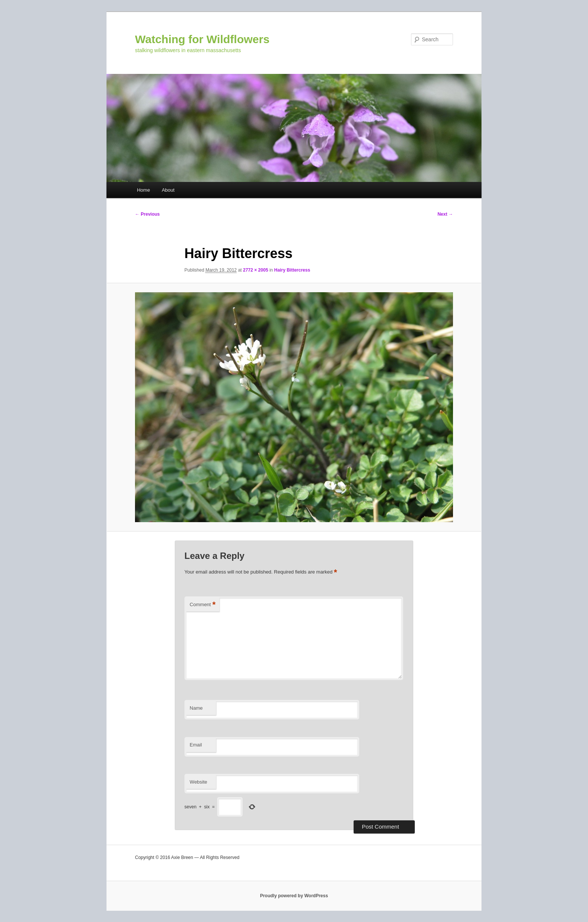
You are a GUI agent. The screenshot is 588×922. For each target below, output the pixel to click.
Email (196, 745)
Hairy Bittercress (292, 270)
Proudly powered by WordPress (294, 896)
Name (196, 708)
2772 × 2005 (256, 270)
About (168, 190)
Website (199, 782)
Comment (203, 605)
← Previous (147, 214)
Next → (445, 214)
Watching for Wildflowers (202, 39)
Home (143, 190)
